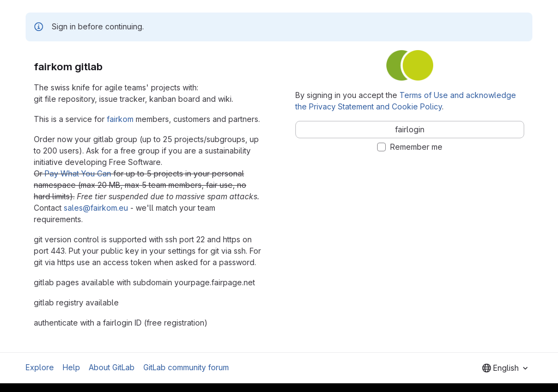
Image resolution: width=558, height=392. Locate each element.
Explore (40, 367)
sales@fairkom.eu (96, 208)
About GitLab (112, 367)
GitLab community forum (186, 367)
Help (71, 367)
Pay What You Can (78, 173)
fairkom (120, 119)
